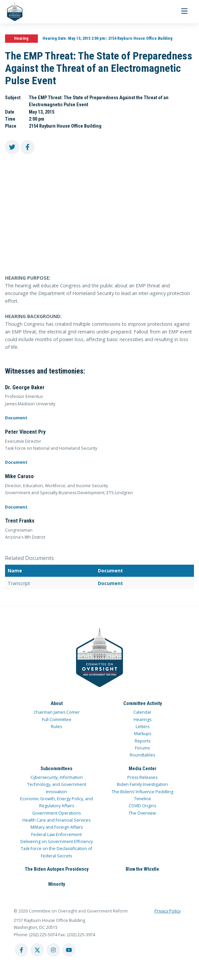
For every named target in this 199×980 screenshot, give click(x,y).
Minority (57, 884)
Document (16, 418)
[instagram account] (53, 950)
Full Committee (57, 720)
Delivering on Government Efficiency (57, 842)
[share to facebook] (28, 147)
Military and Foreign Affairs (57, 827)
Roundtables (142, 755)
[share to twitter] (12, 147)
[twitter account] (37, 950)
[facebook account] (21, 950)
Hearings (143, 720)
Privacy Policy (168, 911)
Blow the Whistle (142, 869)
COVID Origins (142, 806)
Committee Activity (143, 703)
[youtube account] (69, 950)
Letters (143, 727)
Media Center (143, 768)
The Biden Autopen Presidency (57, 869)
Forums (142, 748)
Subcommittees (56, 768)
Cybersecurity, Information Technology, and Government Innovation (57, 785)
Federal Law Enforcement (56, 834)
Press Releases (142, 777)
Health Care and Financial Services (56, 820)
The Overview (142, 813)
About (57, 703)
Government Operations (56, 813)
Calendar (142, 712)
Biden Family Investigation (142, 784)
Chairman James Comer (57, 712)
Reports (143, 741)
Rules (56, 727)
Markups (143, 734)
